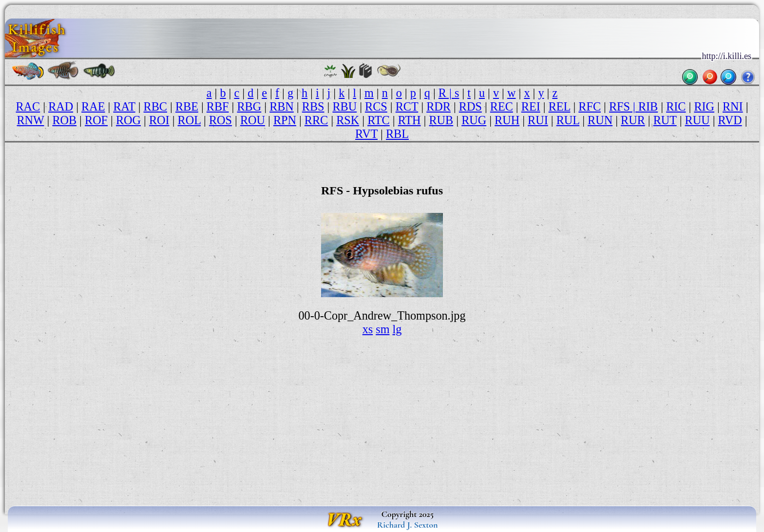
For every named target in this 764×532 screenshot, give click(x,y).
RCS (376, 106)
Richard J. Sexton (408, 525)
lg (397, 329)
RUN (600, 120)
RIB (648, 106)
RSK (348, 120)
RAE (93, 106)
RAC (28, 106)
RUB (441, 120)
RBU (344, 106)
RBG (249, 106)
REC (502, 106)
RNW (30, 120)
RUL (568, 120)
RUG (474, 120)
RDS (470, 106)
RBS (313, 106)
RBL (397, 134)
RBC (155, 106)
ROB (64, 120)
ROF (96, 120)
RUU (697, 120)
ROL (189, 120)
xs (368, 329)
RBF (218, 106)
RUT (665, 120)
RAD (61, 106)
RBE (187, 106)
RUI (538, 120)
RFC (590, 106)
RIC (676, 106)
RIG (704, 106)
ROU (253, 120)
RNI (733, 106)
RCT (407, 106)
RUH (507, 120)
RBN (282, 106)
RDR (439, 106)
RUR (633, 120)
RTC (379, 120)
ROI (159, 120)
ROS (220, 120)
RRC (316, 120)
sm (382, 329)
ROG (128, 120)
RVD (730, 120)
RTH (410, 120)
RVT (366, 134)
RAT (124, 106)
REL (560, 106)
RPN (285, 120)
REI (531, 106)
